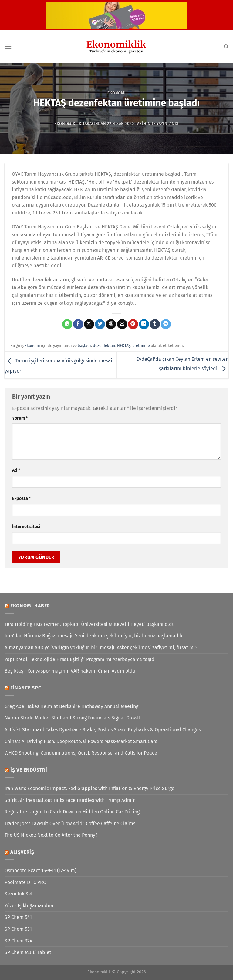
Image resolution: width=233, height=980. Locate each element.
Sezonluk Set (19, 894)
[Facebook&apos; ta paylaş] (78, 324)
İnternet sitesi (26, 527)
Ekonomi (117, 93)
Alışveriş (22, 852)
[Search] (226, 47)
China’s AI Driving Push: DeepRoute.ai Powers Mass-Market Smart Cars (81, 741)
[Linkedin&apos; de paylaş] (144, 324)
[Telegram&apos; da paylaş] (166, 324)
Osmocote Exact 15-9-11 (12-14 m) (41, 870)
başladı (84, 345)
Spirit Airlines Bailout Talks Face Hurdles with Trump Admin (70, 800)
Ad (16, 470)
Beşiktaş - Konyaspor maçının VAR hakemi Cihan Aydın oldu (70, 671)
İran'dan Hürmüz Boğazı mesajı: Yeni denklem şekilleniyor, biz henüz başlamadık (93, 636)
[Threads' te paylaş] (111, 324)
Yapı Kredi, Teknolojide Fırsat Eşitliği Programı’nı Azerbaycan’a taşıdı (80, 659)
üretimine (141, 345)
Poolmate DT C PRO (25, 882)
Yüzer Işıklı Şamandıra (29, 906)
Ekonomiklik (68, 123)
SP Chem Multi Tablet (28, 952)
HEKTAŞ (124, 345)
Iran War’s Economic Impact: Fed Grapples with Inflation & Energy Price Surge (89, 788)
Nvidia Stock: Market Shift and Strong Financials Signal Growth (73, 718)
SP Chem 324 (19, 941)
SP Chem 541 (18, 917)
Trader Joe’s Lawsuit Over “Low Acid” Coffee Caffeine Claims (70, 824)
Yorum (20, 418)
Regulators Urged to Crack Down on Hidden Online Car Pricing (72, 812)
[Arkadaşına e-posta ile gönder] (122, 324)
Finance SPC (26, 688)
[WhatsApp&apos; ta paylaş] (67, 324)
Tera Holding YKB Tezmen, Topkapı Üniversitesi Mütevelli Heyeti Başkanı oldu (90, 624)
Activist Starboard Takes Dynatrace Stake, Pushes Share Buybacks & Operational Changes (103, 730)
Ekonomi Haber (30, 606)
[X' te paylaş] (89, 324)
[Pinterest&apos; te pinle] (133, 324)
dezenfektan (104, 345)
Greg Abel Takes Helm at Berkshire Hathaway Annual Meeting (71, 706)
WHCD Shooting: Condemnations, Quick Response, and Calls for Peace (81, 753)
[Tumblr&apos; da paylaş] (155, 324)
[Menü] (8, 47)
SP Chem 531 (18, 929)
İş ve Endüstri (29, 770)
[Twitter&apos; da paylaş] (100, 324)
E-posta (21, 498)
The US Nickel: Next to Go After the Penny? (51, 835)
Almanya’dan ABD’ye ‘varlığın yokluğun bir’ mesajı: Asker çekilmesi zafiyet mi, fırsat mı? (101, 648)
